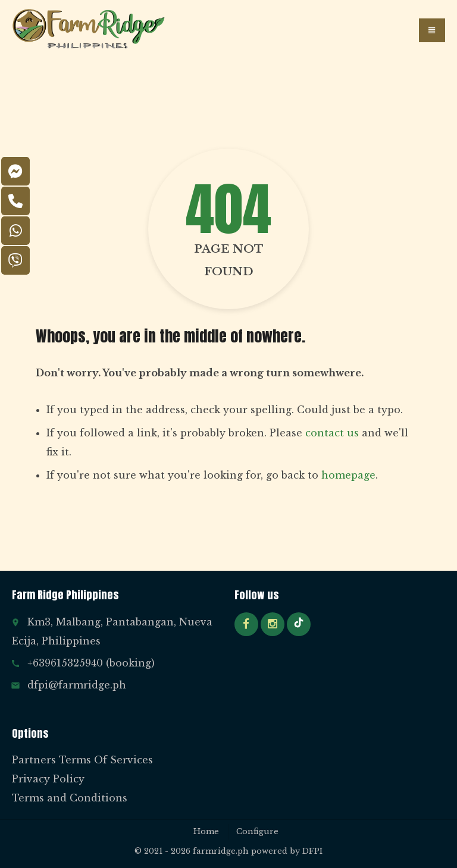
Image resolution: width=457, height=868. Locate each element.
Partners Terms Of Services (82, 760)
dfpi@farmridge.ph (77, 685)
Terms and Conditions (70, 798)
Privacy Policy (48, 779)
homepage (348, 475)
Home (206, 831)
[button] (432, 30)
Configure (257, 831)
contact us (332, 433)
